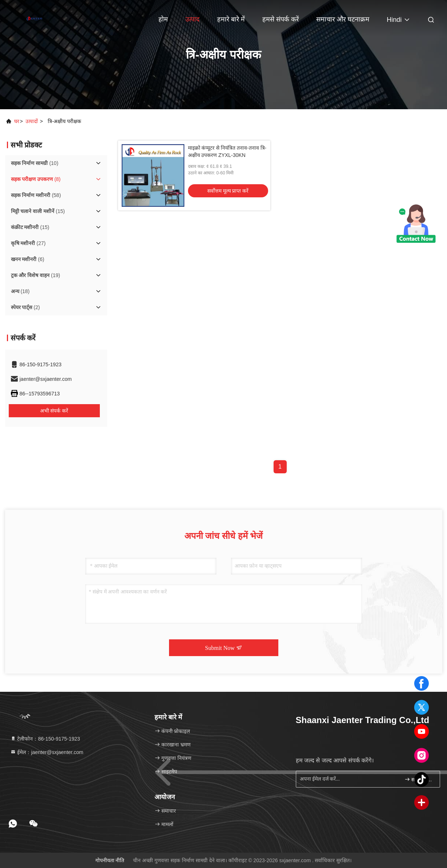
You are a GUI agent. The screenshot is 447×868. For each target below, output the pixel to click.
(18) (20, 291)
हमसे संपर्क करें (281, 19)
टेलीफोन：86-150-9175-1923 (45, 739)
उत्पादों (32, 121)
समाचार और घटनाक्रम (343, 19)
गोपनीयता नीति (110, 860)
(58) (36, 195)
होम (163, 19)
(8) (36, 179)
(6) (28, 259)
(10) (35, 163)
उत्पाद (193, 19)
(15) (38, 211)
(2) (26, 307)
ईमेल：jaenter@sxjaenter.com (47, 752)
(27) (28, 243)
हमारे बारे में (231, 19)
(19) (36, 275)
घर (17, 121)
